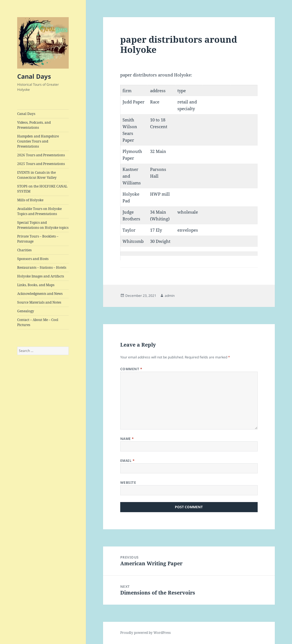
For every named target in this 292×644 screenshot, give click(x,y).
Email (127, 461)
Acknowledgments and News (40, 294)
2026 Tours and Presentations (41, 155)
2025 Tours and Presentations (41, 164)
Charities (24, 250)
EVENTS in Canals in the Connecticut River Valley (37, 175)
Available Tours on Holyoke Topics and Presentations (39, 211)
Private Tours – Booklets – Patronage (38, 239)
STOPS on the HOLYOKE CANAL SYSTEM (42, 189)
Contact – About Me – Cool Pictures (38, 322)
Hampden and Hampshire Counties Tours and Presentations (38, 141)
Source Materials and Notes (39, 302)
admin (170, 296)
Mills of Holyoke (30, 200)
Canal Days (34, 76)
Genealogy (26, 311)
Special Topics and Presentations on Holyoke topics (43, 225)
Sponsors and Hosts (33, 259)
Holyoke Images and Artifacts (41, 276)
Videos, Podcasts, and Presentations (34, 125)
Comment (131, 369)
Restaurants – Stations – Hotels (42, 267)
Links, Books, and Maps (36, 285)
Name (127, 439)
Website (128, 483)
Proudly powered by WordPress (145, 633)
